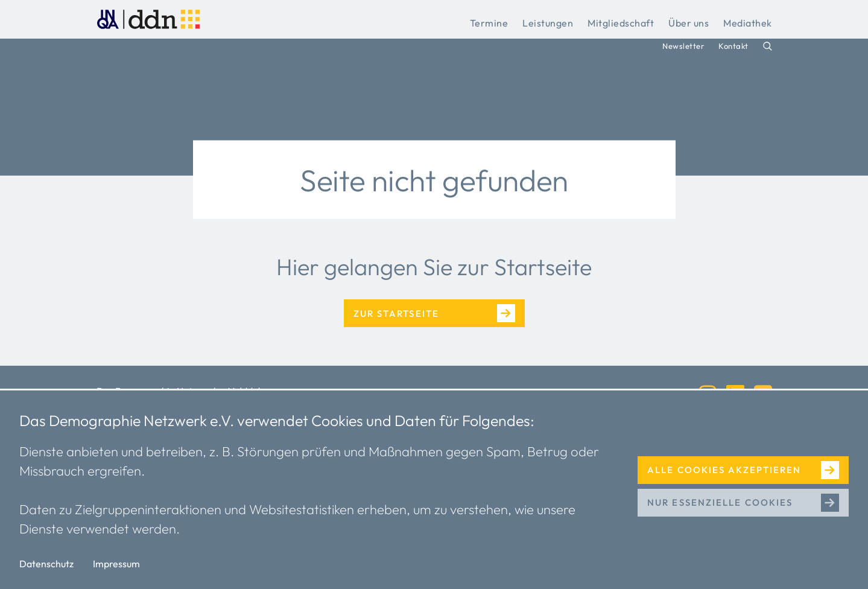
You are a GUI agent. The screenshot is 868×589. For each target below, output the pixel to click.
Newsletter (683, 46)
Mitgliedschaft (621, 23)
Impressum (116, 564)
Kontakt (733, 46)
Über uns (689, 23)
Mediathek (748, 23)
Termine (489, 23)
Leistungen (548, 23)
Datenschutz (46, 564)
